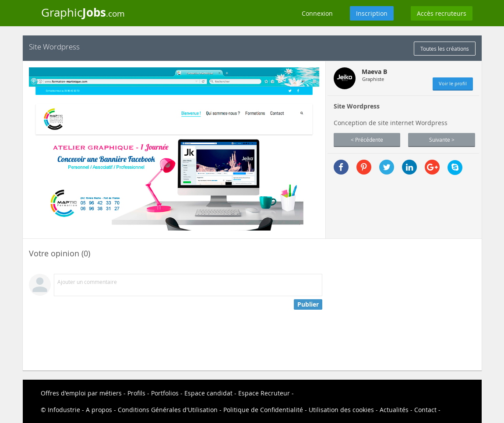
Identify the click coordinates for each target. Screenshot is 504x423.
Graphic (83, 12)
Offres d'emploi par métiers (81, 393)
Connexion (317, 13)
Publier (308, 304)
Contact (425, 410)
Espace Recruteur (264, 393)
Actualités (394, 410)
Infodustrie (64, 410)
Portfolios (165, 393)
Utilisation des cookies (341, 410)
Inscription (372, 13)
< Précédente (367, 140)
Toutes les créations (445, 49)
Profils (136, 393)
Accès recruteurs (442, 13)
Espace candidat (208, 393)
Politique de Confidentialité (263, 410)
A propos (99, 410)
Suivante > (442, 140)
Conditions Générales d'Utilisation (168, 410)
